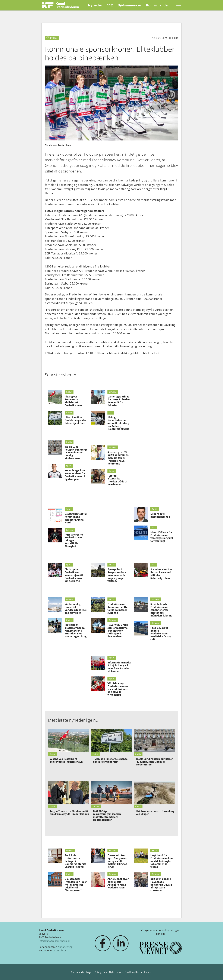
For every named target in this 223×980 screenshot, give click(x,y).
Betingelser (101, 972)
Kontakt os (60, 951)
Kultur (69, 392)
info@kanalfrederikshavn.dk (55, 941)
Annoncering (65, 947)
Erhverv (113, 392)
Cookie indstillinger (82, 972)
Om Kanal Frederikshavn (138, 972)
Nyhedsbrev (116, 972)
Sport (69, 466)
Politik (69, 413)
